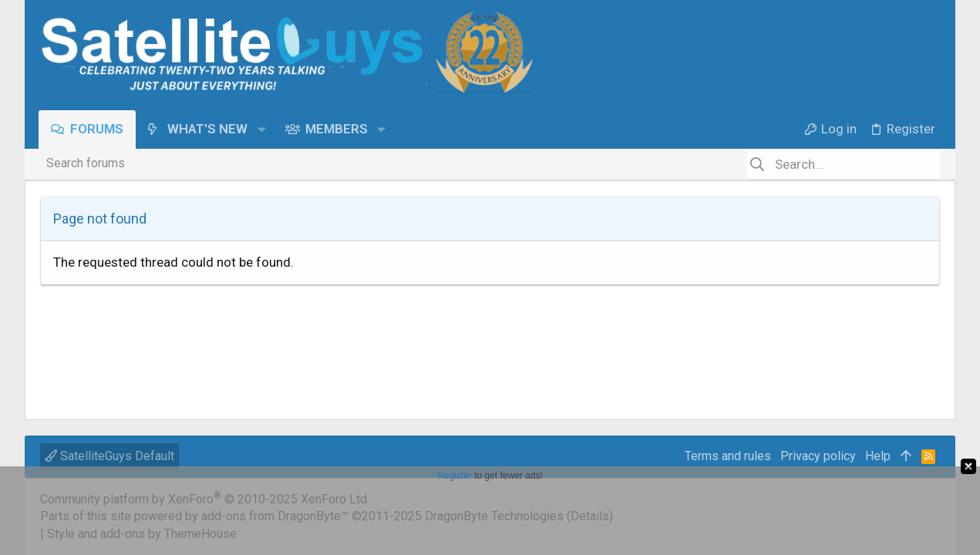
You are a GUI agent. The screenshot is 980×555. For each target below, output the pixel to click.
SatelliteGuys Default (109, 456)
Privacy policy (818, 456)
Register (455, 476)
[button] (263, 129)
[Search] (844, 164)
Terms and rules (728, 456)
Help (878, 456)
